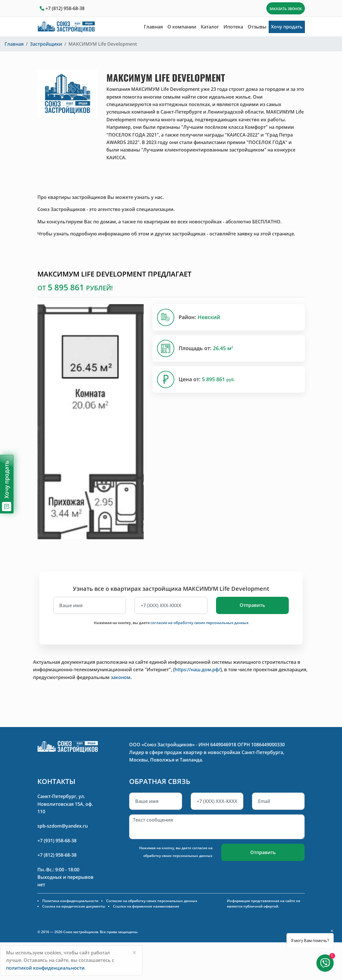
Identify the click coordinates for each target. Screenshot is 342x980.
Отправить (252, 605)
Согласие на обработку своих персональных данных (152, 901)
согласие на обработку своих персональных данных (199, 623)
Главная (153, 27)
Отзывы (257, 27)
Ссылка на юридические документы (74, 906)
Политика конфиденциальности (70, 901)
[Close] (134, 952)
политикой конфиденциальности (45, 968)
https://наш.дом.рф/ (197, 670)
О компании (182, 27)
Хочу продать (287, 27)
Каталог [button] (210, 27)
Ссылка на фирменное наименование (146, 906)
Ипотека (233, 27)
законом (121, 677)
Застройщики (46, 44)
